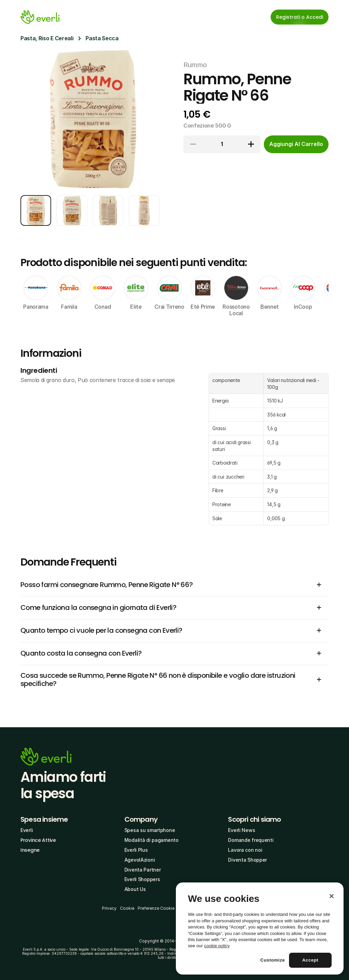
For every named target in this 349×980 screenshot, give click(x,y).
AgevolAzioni (140, 860)
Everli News (241, 830)
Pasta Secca (102, 38)
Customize (273, 960)
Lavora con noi (245, 850)
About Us (135, 889)
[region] (260, 928)
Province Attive (38, 840)
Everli (27, 830)
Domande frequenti (251, 840)
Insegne (30, 850)
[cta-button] (296, 144)
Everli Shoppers (142, 879)
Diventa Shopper (247, 860)
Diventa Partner (143, 870)
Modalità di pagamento (151, 840)
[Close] (332, 896)
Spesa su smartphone (150, 830)
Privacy (109, 908)
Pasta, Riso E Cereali (47, 38)
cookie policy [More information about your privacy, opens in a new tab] (217, 946)
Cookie (127, 908)
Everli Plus (136, 850)
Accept (310, 960)
